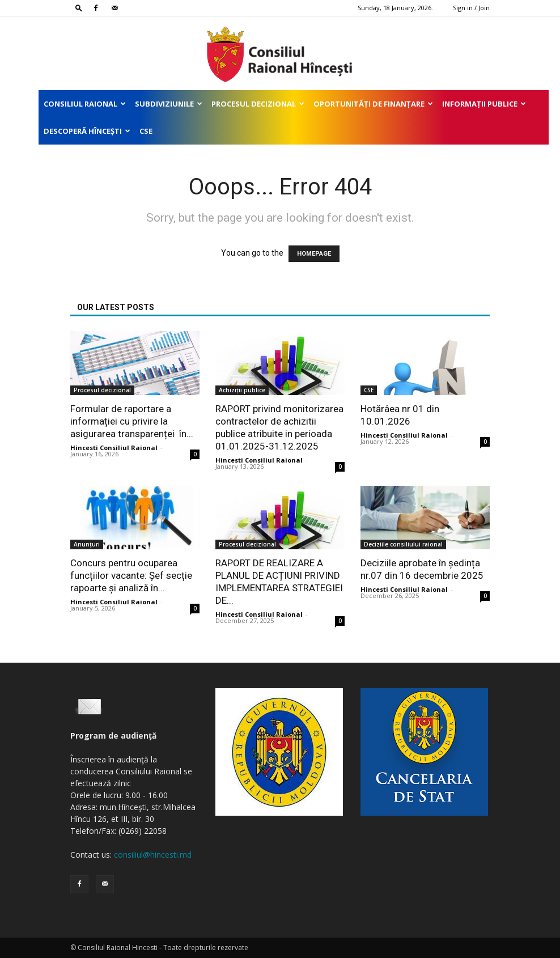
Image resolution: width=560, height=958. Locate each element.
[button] (79, 8)
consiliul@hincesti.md (153, 855)
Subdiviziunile (169, 104)
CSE (146, 131)
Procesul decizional (258, 104)
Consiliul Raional (85, 104)
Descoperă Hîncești (87, 131)
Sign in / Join (471, 8)
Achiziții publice (242, 390)
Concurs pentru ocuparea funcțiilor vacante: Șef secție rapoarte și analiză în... (131, 575)
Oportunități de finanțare (373, 104)
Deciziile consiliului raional (403, 544)
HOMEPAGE (314, 254)
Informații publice (484, 104)
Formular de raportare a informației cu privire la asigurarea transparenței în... (132, 421)
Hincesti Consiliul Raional (114, 448)
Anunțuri (87, 544)
